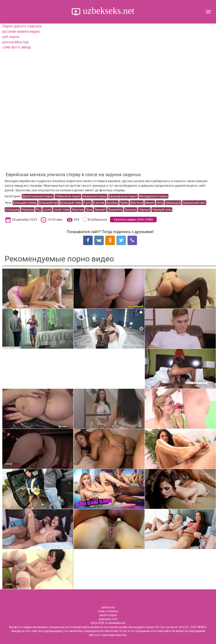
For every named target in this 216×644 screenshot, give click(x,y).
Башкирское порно (123, 196)
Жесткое (137, 203)
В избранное (97, 220)
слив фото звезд (17, 47)
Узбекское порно (68, 196)
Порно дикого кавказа (22, 26)
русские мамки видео (21, 31)
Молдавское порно (154, 196)
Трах (89, 210)
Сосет (47, 210)
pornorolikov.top (15, 42)
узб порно (11, 37)
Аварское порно (95, 196)
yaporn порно (108, 615)
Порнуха (27, 210)
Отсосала (12, 210)
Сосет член (61, 210)
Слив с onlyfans (108, 611)
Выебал (112, 203)
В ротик (99, 203)
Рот (38, 210)
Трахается (115, 210)
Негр (160, 203)
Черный (144, 210)
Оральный (173, 203)
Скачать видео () (133, 220)
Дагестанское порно (38, 196)
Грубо (124, 203)
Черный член (162, 210)
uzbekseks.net (108, 11)
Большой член (71, 203)
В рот (87, 203)
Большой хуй (48, 203)
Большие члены (25, 203)
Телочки (78, 210)
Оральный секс (194, 203)
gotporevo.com (108, 619)
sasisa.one (108, 607)
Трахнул (131, 210)
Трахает (100, 210)
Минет (150, 203)
